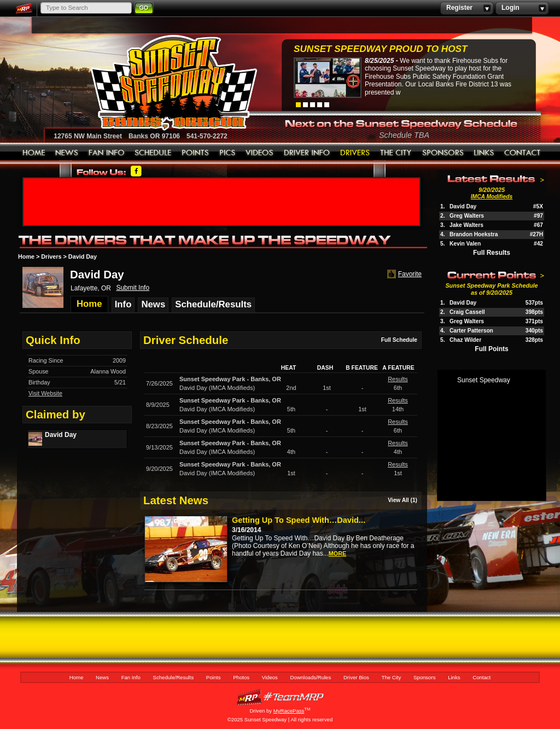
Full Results (492, 253)
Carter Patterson (471, 331)
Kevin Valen (465, 244)
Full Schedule (399, 340)
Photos (227, 153)
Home (34, 153)
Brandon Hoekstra (474, 234)
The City (396, 153)
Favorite (403, 274)
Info (123, 304)
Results (398, 379)
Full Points (491, 349)
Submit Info (133, 288)
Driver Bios (355, 153)
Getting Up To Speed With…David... (299, 520)
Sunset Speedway (484, 380)
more (337, 553)
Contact (523, 153)
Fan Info (107, 153)
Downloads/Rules (307, 153)
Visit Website (45, 393)
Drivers (51, 256)
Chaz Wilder (465, 340)
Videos (260, 153)
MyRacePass (280, 697)
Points (196, 153)
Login (522, 8)
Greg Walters (467, 216)
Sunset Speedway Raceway (146, 83)
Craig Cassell (467, 312)
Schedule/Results (153, 153)
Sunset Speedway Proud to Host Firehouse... (380, 50)
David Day (463, 206)
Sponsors (443, 153)
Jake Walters (466, 225)
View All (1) (402, 500)
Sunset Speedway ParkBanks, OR (230, 379)
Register (467, 8)
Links (484, 153)
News (67, 153)
